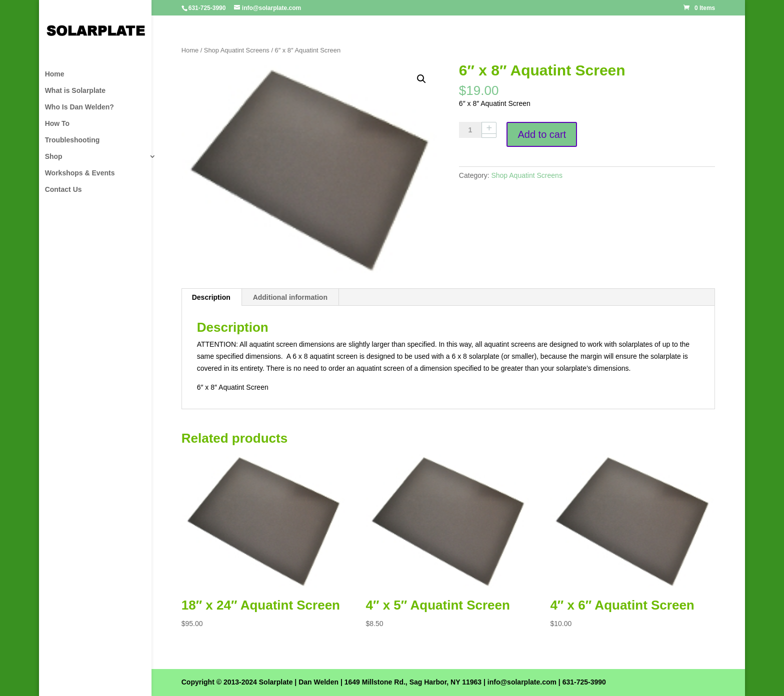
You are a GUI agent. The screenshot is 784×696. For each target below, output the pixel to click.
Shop (54, 157)
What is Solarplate (75, 91)
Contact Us (63, 190)
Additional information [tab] (290, 297)
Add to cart (542, 134)
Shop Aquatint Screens (237, 50)
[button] (421, 79)
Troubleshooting (72, 140)
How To (57, 124)
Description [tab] (211, 297)
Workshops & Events (80, 173)
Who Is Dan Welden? (79, 107)
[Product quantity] (474, 130)
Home (55, 74)
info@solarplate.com (522, 682)
